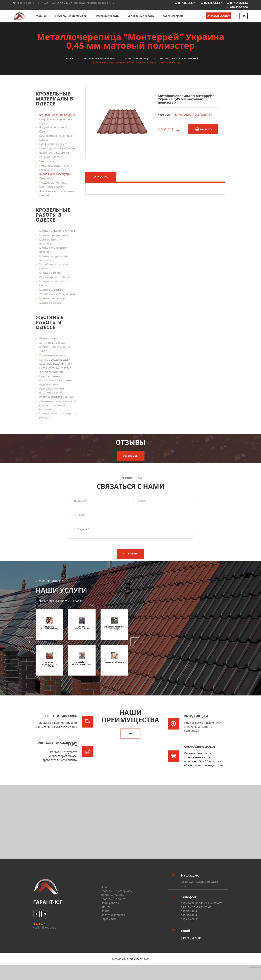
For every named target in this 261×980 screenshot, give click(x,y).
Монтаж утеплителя (52, 305)
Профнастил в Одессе (53, 151)
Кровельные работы (141, 20)
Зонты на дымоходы (52, 349)
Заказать (203, 136)
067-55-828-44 (239, 3)
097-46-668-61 (190, 926)
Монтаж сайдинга (51, 279)
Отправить (130, 560)
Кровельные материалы (71, 20)
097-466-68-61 (187, 3)
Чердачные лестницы (53, 189)
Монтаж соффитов (51, 296)
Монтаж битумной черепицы (51, 248)
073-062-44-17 (213, 3)
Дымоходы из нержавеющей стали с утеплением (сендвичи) (58, 412)
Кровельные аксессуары (55, 181)
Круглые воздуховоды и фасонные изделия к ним (56, 368)
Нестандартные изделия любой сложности (55, 377)
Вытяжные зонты (50, 345)
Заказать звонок (219, 19)
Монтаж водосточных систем (54, 290)
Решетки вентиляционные (57, 403)
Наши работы (110, 910)
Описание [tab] (101, 183)
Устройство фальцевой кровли (54, 273)
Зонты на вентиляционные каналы (57, 200)
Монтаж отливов (50, 309)
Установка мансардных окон (58, 301)
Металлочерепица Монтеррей (179, 65)
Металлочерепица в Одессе (57, 121)
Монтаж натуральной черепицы (53, 265)
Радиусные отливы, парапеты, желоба (52, 397)
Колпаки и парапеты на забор (55, 356)
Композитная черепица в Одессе (56, 144)
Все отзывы (131, 463)
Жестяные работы (107, 20)
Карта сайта (109, 926)
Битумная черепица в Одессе (53, 136)
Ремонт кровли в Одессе (55, 284)
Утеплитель (47, 168)
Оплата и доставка (113, 922)
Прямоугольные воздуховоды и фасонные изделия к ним (56, 387)
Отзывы (106, 914)
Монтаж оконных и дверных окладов (58, 422)
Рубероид (46, 185)
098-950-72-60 (239, 7)
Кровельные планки (52, 362)
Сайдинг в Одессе (51, 164)
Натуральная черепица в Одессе (56, 128)
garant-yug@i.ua (191, 944)
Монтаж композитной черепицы (54, 256)
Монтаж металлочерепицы (57, 238)
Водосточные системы (54, 159)
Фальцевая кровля (51, 194)
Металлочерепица (137, 65)
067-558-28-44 (190, 918)
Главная (41, 20)
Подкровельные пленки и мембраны (56, 174)
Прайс (105, 918)
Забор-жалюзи (173, 20)
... (192, 20)
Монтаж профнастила (54, 242)
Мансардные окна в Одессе (57, 155)
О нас (130, 740)
